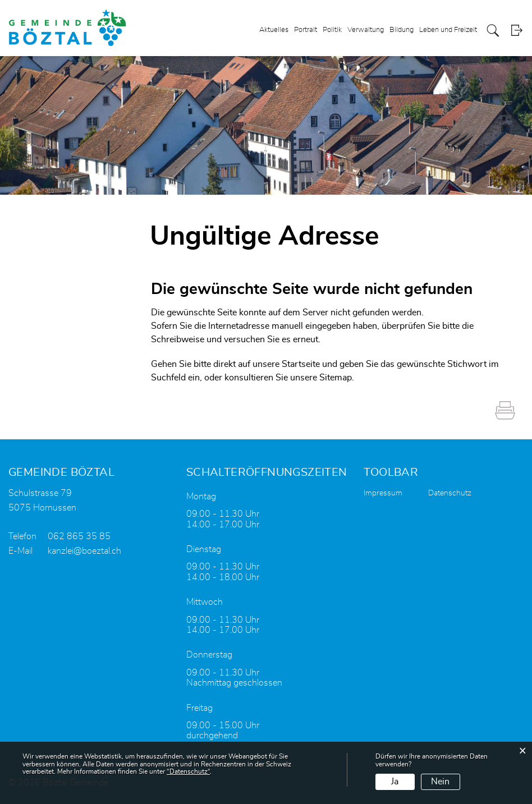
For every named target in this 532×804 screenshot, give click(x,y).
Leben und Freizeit (448, 30)
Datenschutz (450, 493)
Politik (332, 30)
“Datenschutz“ (188, 771)
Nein (440, 782)
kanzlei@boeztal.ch (84, 551)
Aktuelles (274, 30)
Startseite (301, 364)
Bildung (402, 30)
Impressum (383, 493)
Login (517, 31)
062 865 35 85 (79, 536)
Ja (395, 782)
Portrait (306, 30)
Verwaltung (366, 30)
